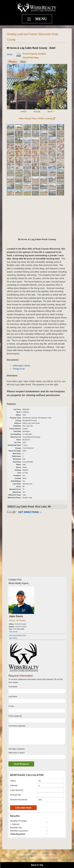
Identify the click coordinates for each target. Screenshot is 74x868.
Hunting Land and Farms (22, 34)
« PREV (23, 112)
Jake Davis (16, 616)
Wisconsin (44, 34)
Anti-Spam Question (17, 749)
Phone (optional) (15, 716)
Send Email (13, 632)
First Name (13, 687)
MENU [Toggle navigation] (41, 19)
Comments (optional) (17, 726)
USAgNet (54, 857)
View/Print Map (31, 57)
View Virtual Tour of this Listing (37, 118)
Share (10, 54)
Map (23, 62)
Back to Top (37, 865)
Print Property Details (34, 54)
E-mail (11, 706)
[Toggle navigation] (29, 20)
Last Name (13, 696)
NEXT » (51, 112)
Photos (13, 62)
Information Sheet (21, 366)
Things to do (19, 369)
